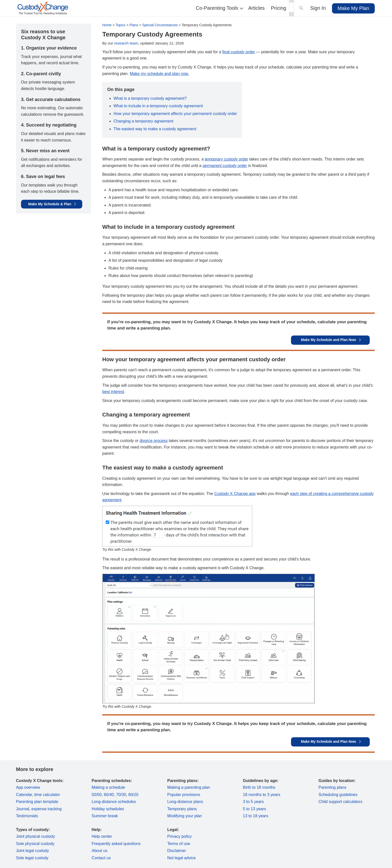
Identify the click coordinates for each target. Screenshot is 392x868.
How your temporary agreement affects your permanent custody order (175, 114)
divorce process (153, 441)
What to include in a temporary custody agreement (158, 106)
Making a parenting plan (189, 787)
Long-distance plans (185, 802)
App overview (28, 787)
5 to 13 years (255, 809)
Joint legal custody (32, 851)
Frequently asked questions (116, 844)
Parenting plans (332, 787)
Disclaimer (177, 851)
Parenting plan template (37, 802)
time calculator (47, 795)
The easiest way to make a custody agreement (155, 129)
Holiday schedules (108, 809)
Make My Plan (353, 8)
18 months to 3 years (262, 795)
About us (100, 851)
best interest (113, 392)
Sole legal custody (32, 858)
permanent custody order (225, 166)
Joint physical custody (35, 836)
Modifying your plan (185, 816)
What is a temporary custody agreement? (150, 98)
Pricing (279, 8)
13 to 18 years (256, 816)
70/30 (121, 795)
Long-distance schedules (114, 802)
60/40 (109, 795)
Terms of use (179, 844)
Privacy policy (179, 836)
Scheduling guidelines (338, 795)
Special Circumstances (160, 25)
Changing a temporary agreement (143, 121)
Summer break (105, 816)
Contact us (101, 858)
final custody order (239, 52)
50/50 (97, 795)
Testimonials (27, 816)
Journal (22, 809)
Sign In (318, 8)
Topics (120, 25)
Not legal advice (181, 858)
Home (107, 25)
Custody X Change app (235, 494)
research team (126, 43)
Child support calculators (340, 802)
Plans (134, 25)
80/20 (133, 795)
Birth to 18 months (259, 787)
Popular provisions (184, 795)
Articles (256, 8)
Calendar (24, 795)
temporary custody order (226, 159)
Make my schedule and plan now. (159, 74)
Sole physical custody (35, 844)
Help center (102, 836)
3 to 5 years (253, 802)
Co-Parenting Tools (219, 8)
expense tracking (46, 809)
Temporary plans (182, 809)
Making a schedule (108, 787)
